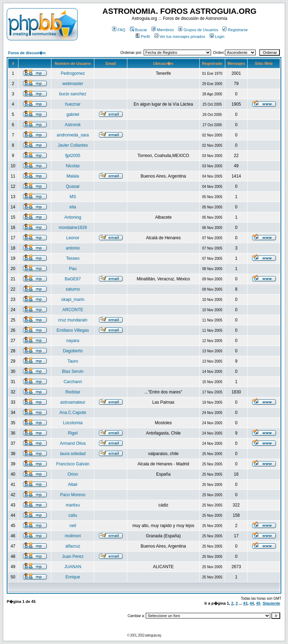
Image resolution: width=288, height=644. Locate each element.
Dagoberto (73, 351)
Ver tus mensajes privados (180, 37)
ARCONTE (73, 310)
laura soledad (73, 454)
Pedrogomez (73, 73)
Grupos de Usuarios (198, 30)
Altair (73, 485)
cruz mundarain (73, 320)
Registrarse (235, 30)
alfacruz (73, 546)
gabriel (73, 114)
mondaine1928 (73, 228)
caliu (73, 515)
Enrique (73, 577)
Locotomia (73, 423)
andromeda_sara (73, 135)
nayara (73, 341)
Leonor (73, 238)
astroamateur (73, 402)
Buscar (139, 30)
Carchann (73, 382)
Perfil (143, 37)
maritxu (73, 505)
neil (73, 526)
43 (245, 603)
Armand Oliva (73, 443)
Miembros (163, 30)
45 (258, 603)
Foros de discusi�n (27, 53)
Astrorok (73, 125)
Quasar (73, 186)
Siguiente (271, 603)
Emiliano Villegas (73, 330)
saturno (73, 289)
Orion (73, 474)
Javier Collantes (73, 145)
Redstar (73, 392)
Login (217, 37)
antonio (73, 248)
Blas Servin (73, 371)
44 (252, 603)
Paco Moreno (73, 495)
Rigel (73, 433)
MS (73, 197)
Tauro (73, 361)
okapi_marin (73, 299)
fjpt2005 (73, 156)
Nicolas (73, 166)
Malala (73, 176)
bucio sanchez (73, 94)
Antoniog (73, 217)
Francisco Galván (73, 464)
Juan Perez (73, 556)
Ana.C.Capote (73, 413)
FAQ (119, 30)
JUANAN (73, 567)
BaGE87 (73, 279)
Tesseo (73, 258)
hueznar (73, 104)
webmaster (73, 84)
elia (73, 207)
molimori (73, 536)
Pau (73, 269)
